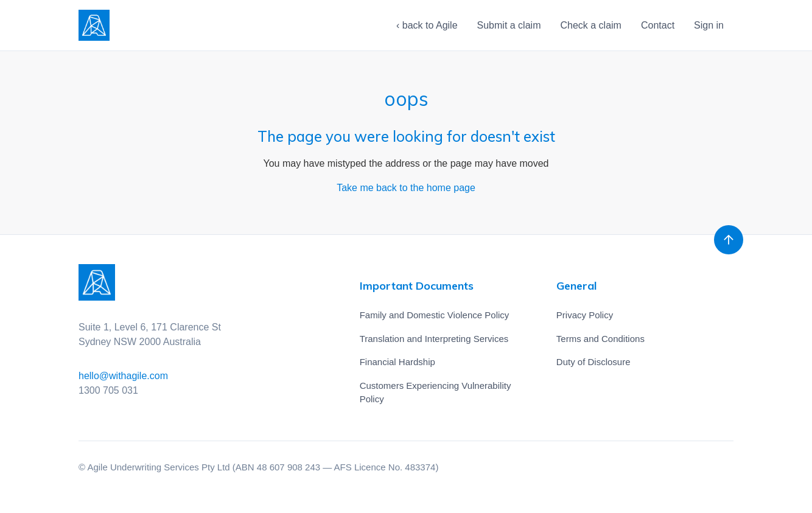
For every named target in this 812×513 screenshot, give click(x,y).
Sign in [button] (709, 25)
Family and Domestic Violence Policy (435, 315)
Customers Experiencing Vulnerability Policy (436, 393)
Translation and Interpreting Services (434, 339)
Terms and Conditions (600, 339)
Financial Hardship (397, 362)
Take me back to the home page (406, 188)
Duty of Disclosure (593, 362)
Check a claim (590, 25)
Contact (658, 25)
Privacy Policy (585, 315)
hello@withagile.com (123, 376)
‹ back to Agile (427, 25)
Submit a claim (509, 25)
